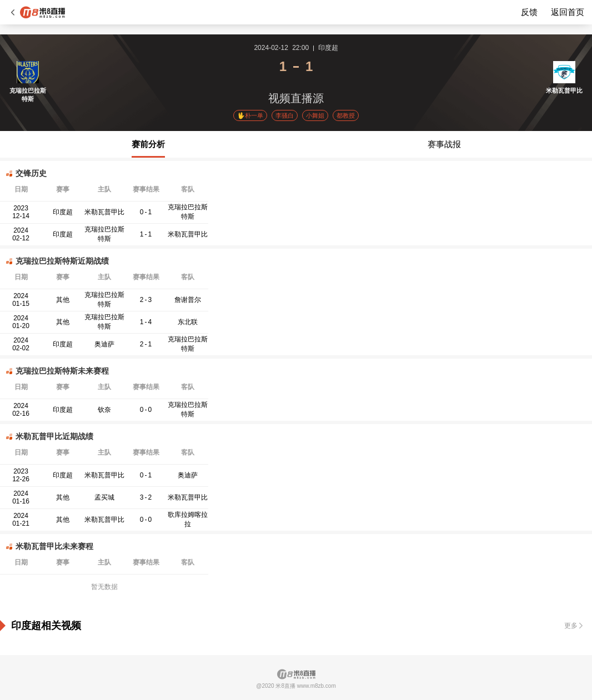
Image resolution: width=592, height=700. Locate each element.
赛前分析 (148, 144)
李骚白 (285, 115)
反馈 (529, 12)
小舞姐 (315, 115)
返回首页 (568, 12)
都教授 (346, 115)
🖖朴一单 (250, 115)
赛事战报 (444, 144)
